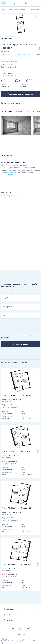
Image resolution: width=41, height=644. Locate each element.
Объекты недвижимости (18, 9)
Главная (4, 9)
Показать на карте (8, 64)
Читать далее (7, 175)
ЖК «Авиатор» (34, 9)
